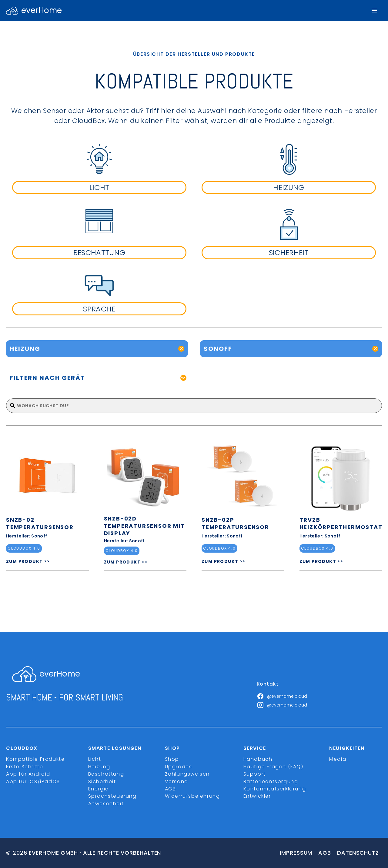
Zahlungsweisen (187, 774)
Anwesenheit (106, 804)
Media (338, 759)
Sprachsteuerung (112, 796)
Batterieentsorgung (271, 782)
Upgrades (179, 767)
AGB (171, 789)
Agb (325, 853)
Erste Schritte (25, 767)
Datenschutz (358, 853)
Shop (172, 759)
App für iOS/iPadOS (33, 782)
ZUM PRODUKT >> (28, 561)
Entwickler (257, 796)
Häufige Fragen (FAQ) (273, 767)
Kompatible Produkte (35, 759)
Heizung (99, 767)
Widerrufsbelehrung (192, 796)
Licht (95, 759)
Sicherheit (102, 782)
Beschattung (106, 774)
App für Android (28, 774)
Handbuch (258, 759)
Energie (99, 789)
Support (255, 774)
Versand (177, 782)
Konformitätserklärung (275, 789)
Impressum (296, 853)
